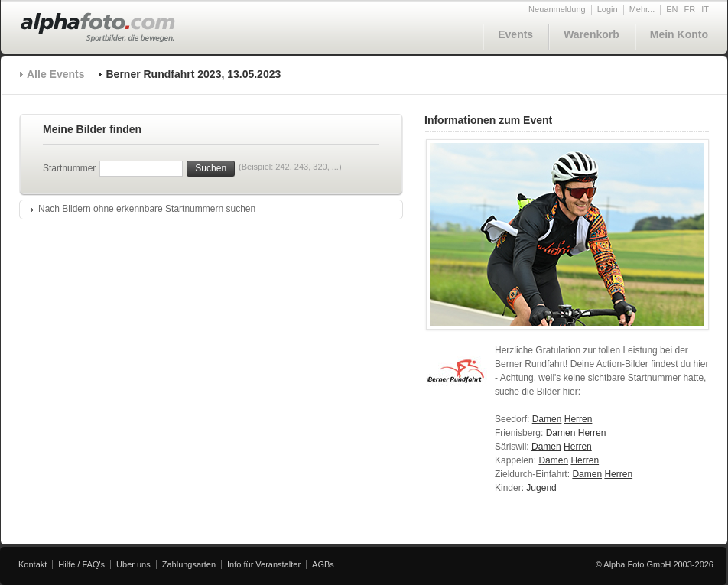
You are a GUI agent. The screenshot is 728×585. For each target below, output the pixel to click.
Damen (547, 419)
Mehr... (642, 9)
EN (672, 9)
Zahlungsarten (189, 564)
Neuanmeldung (557, 9)
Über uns (133, 564)
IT (705, 9)
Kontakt (32, 564)
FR (690, 9)
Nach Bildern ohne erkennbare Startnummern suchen (147, 209)
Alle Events (55, 74)
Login (608, 9)
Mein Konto (679, 34)
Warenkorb (591, 34)
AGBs (323, 564)
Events (515, 34)
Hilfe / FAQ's (81, 564)
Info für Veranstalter (264, 564)
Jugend (541, 488)
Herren (578, 419)
